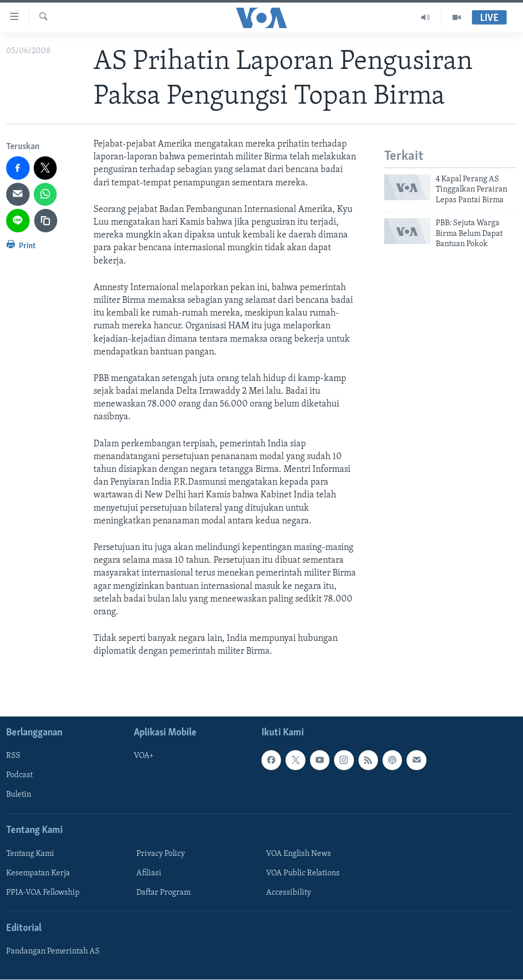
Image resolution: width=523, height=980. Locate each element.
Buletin (19, 795)
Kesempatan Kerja (38, 873)
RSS (13, 756)
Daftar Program (163, 893)
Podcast (19, 776)
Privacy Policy (161, 854)
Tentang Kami (30, 854)
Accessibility (289, 893)
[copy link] (46, 221)
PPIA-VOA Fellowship (43, 893)
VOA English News (299, 854)
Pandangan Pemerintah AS (53, 952)
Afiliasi (149, 873)
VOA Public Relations (303, 873)
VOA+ (144, 756)
